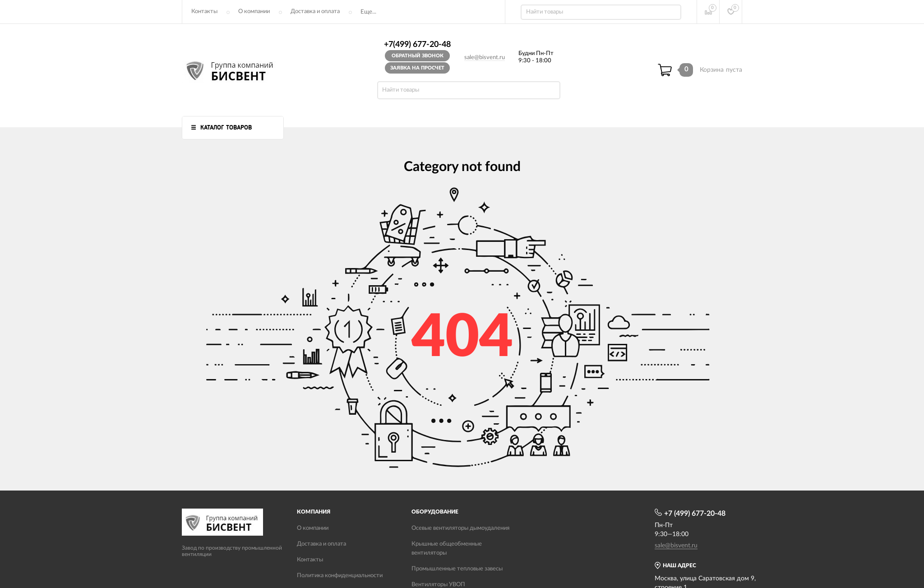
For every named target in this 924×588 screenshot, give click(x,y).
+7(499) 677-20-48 (417, 45)
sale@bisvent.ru (485, 58)
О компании (254, 12)
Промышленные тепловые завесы (457, 569)
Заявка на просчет (417, 68)
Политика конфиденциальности (340, 576)
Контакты (204, 12)
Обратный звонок (418, 56)
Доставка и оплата (315, 12)
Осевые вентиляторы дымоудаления (460, 528)
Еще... (368, 12)
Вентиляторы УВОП (438, 585)
